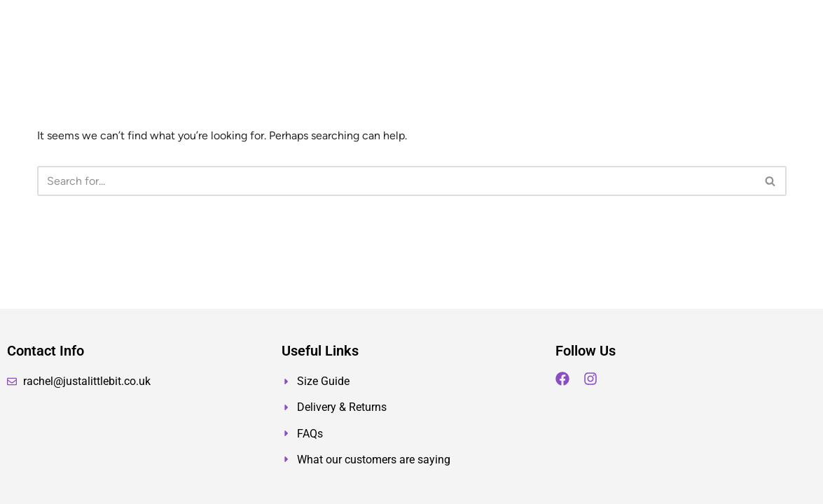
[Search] (396, 181)
